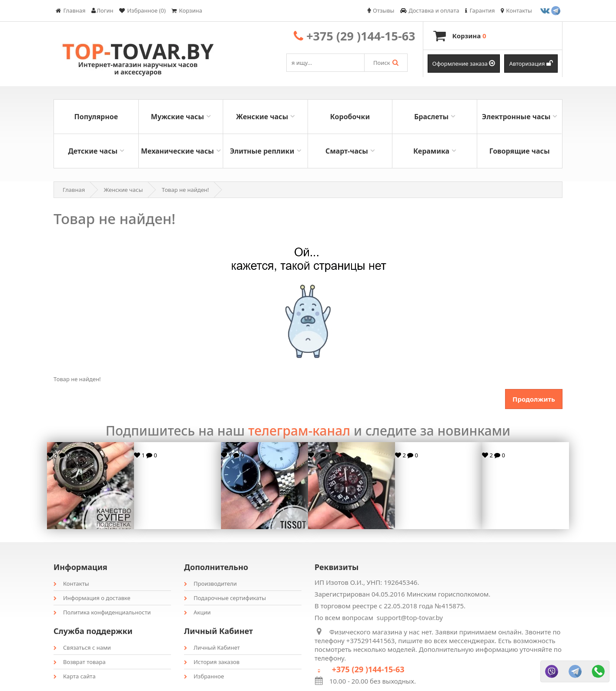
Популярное (96, 117)
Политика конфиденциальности (102, 612)
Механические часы (177, 151)
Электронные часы (516, 117)
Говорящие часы (520, 151)
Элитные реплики (262, 151)
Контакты (71, 584)
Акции (197, 612)
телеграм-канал (299, 431)
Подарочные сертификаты (225, 598)
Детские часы (93, 151)
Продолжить (534, 399)
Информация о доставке (92, 598)
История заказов (212, 662)
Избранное (204, 676)
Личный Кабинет (212, 647)
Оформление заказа (464, 64)
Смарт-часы (347, 151)
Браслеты (431, 117)
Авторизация (531, 64)
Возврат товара (80, 662)
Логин (102, 10)
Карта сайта (75, 676)
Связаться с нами (82, 647)
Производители (210, 584)
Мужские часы (177, 117)
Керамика (431, 151)
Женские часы (262, 117)
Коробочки (350, 117)
